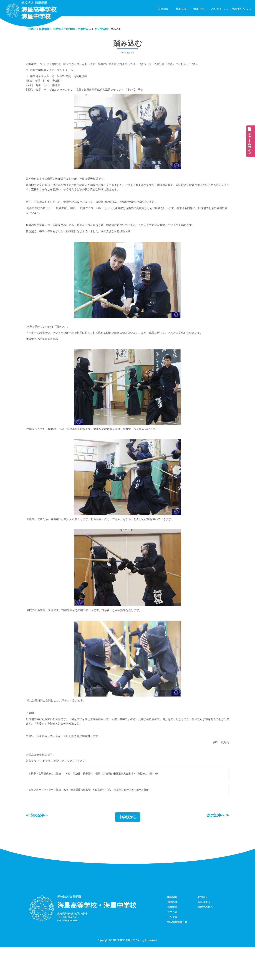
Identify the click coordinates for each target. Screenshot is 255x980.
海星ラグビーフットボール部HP (139, 821)
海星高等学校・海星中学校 (97, 936)
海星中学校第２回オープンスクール (55, 72)
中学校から (128, 848)
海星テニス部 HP (156, 804)
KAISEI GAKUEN (127, 973)
